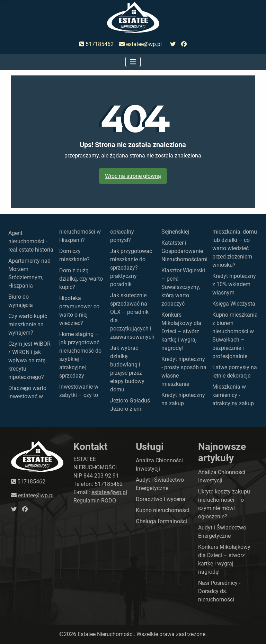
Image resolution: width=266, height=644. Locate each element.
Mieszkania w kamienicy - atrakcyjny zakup (233, 395)
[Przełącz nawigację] (133, 62)
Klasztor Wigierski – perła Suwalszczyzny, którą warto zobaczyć (183, 287)
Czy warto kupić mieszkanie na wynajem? (28, 324)
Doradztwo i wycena (161, 499)
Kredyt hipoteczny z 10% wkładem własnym (234, 284)
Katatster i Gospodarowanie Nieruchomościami (184, 251)
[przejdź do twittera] (173, 44)
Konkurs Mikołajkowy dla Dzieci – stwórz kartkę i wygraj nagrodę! (181, 331)
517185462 (96, 44)
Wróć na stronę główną (133, 176)
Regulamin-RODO (95, 501)
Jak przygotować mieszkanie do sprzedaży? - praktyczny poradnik (131, 268)
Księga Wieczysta (234, 304)
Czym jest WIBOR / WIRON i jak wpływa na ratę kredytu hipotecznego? (29, 360)
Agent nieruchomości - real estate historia (31, 241)
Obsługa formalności (161, 521)
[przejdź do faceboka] (184, 44)
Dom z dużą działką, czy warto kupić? (81, 279)
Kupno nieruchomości (162, 510)
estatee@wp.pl (140, 44)
